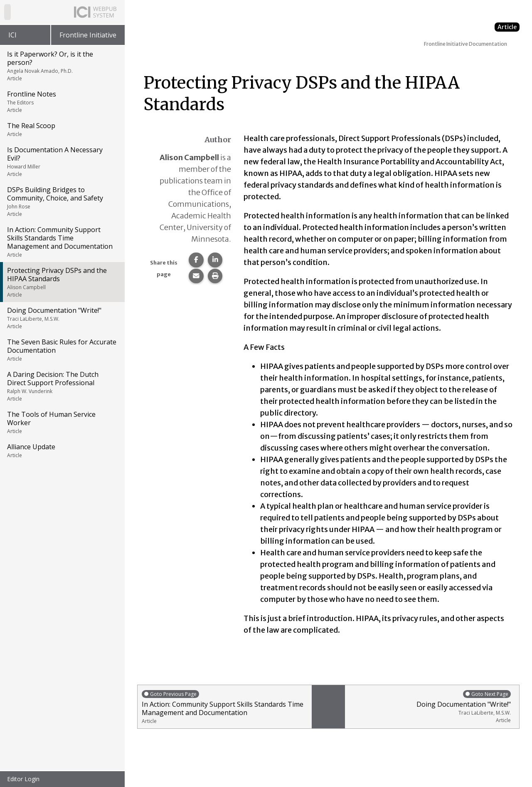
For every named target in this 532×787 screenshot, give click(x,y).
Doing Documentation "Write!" (62, 318)
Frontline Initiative (88, 35)
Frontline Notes (62, 101)
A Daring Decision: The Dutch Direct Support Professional (62, 386)
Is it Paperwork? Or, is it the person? (62, 66)
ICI (12, 35)
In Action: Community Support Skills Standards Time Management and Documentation (62, 242)
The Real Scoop (62, 129)
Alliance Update (62, 450)
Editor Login (23, 779)
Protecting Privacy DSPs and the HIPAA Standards (62, 282)
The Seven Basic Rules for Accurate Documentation (62, 350)
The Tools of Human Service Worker (62, 422)
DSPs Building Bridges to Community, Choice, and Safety (62, 201)
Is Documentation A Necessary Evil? (62, 161)
